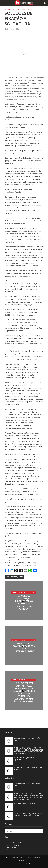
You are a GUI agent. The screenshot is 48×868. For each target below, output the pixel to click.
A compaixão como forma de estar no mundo (28, 768)
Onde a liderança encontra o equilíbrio (26, 759)
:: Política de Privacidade (13, 843)
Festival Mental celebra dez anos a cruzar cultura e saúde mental (28, 814)
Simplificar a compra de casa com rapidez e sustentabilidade (24, 647)
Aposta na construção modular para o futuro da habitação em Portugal (24, 602)
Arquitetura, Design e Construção (18, 9)
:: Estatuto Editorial (11, 847)
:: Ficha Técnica (10, 850)
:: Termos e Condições (13, 845)
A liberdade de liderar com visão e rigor (27, 739)
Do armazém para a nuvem (24, 804)
